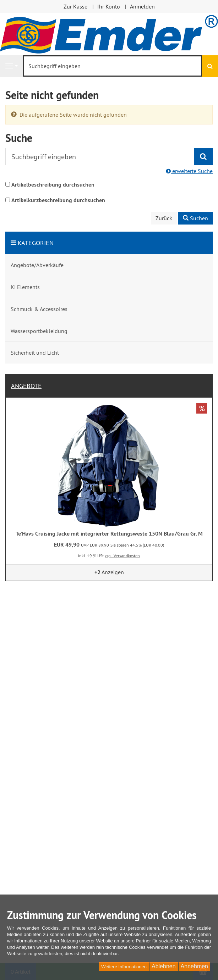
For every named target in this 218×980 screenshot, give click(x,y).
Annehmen (194, 966)
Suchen (195, 218)
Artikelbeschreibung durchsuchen (53, 185)
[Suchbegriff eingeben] (113, 66)
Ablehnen (164, 966)
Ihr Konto (109, 6)
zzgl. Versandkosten (122, 556)
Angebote (26, 386)
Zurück (164, 218)
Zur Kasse (75, 6)
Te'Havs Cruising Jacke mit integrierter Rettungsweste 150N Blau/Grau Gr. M (109, 534)
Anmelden (142, 6)
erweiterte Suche (189, 171)
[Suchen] (210, 66)
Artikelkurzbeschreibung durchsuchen (58, 200)
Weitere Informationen (124, 967)
